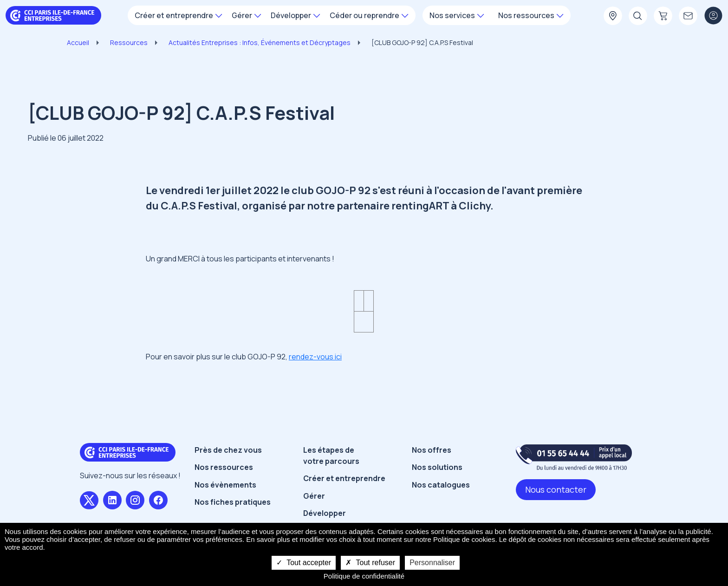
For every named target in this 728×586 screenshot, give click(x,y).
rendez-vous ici (315, 357)
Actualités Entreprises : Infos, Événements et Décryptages (260, 42)
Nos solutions (437, 467)
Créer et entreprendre (344, 478)
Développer (325, 513)
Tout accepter (304, 563)
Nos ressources (224, 467)
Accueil (78, 42)
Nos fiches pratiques (233, 502)
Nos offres (432, 450)
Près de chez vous (228, 450)
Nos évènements (225, 485)
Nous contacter (556, 489)
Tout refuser (370, 563)
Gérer (314, 496)
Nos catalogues (441, 485)
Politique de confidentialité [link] (364, 576)
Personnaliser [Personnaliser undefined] (432, 563)
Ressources (129, 42)
